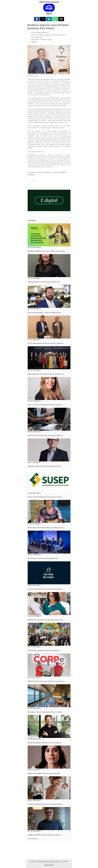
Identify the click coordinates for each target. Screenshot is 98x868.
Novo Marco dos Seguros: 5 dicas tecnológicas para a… (45, 313)
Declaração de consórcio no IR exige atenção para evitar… (46, 620)
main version (49, 865)
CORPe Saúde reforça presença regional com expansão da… (46, 681)
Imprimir (34, 42)
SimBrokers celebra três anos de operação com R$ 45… (45, 466)
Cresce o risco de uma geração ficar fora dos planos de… (45, 405)
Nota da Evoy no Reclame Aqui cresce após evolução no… (46, 435)
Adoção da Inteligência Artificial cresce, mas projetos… (45, 743)
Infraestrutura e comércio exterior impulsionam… (43, 558)
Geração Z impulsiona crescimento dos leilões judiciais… (45, 804)
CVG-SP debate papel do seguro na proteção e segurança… (46, 343)
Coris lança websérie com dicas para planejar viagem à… (45, 589)
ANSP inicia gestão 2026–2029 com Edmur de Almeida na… (46, 374)
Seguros (49, 14)
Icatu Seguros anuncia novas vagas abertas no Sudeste (45, 712)
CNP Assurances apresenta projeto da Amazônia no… (44, 650)
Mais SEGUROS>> (33, 839)
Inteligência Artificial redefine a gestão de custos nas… (45, 835)
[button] (37, 19)
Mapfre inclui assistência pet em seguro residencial (44, 773)
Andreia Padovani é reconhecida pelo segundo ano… (44, 282)
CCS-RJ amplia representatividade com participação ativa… (46, 528)
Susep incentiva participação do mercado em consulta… (45, 497)
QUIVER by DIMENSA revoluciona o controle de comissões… (47, 251)
